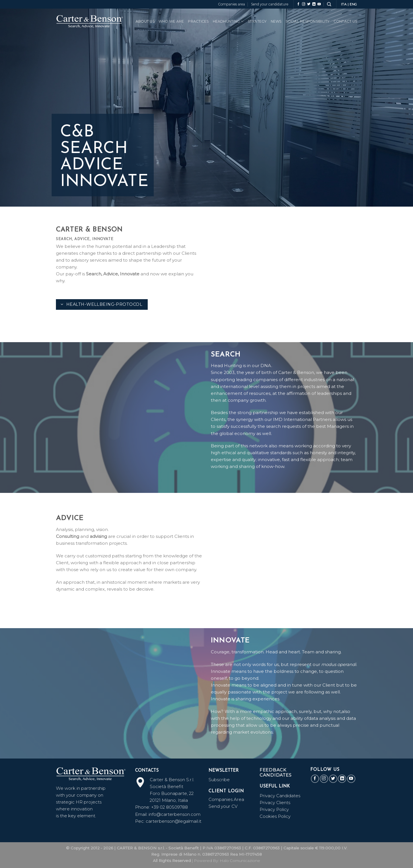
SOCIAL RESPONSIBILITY (308, 21)
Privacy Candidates (280, 796)
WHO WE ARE (171, 21)
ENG (353, 4)
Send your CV (223, 806)
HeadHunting (228, 21)
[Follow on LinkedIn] (314, 4)
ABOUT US (145, 21)
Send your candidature (270, 4)
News (276, 21)
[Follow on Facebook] (298, 4)
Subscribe (219, 780)
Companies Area (226, 799)
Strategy (257, 21)
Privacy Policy (274, 809)
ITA (344, 4)
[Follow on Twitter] (309, 4)
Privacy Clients (275, 803)
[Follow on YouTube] (319, 4)
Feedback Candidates (276, 772)
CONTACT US (345, 21)
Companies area (231, 4)
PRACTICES (198, 21)
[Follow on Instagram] (304, 4)
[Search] (329, 4)
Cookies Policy (275, 816)
